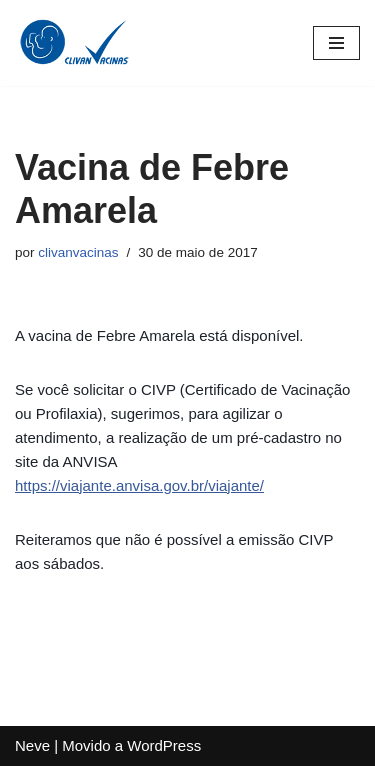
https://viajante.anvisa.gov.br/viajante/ (139, 485)
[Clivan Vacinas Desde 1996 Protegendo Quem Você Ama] (75, 43)
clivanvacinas (78, 252)
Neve (32, 745)
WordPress (164, 745)
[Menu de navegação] (336, 43)
